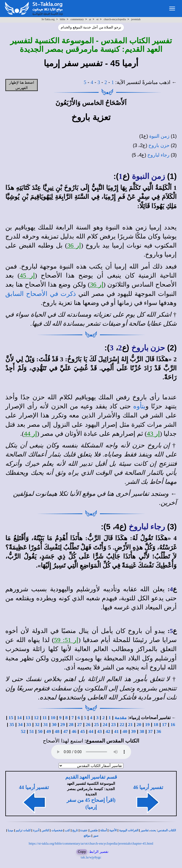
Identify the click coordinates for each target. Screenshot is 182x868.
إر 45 (27, 275)
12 (36, 718)
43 (100, 731)
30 (54, 725)
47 (65, 731)
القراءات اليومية (129, 830)
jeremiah (136, 19)
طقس (94, 830)
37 (150, 731)
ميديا (11, 830)
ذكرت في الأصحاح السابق (41, 294)
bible (63, 19)
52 (23, 731)
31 (46, 725)
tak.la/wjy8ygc (91, 857)
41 (116, 731)
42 (108, 731)
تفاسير (145, 830)
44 (91, 731)
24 (105, 725)
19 (147, 725)
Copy (82, 852)
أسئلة (104, 830)
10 (53, 718)
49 (49, 731)
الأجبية (113, 830)
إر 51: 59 (66, 640)
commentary (77, 19)
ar (90, 19)
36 (159, 731)
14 (19, 718)
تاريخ (75, 830)
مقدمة (121, 718)
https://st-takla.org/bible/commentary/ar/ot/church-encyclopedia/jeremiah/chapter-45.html (91, 843)
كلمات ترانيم (23, 830)
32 (37, 725)
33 (29, 725)
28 (71, 725)
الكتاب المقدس (167, 830)
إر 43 (153, 434)
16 (173, 725)
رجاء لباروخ (158, 155)
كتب (67, 830)
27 (80, 725)
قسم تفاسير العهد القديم (91, 777)
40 (125, 731)
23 (113, 725)
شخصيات (57, 830)
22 (122, 725)
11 (45, 718)
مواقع (87, 836)
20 (139, 725)
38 (142, 731)
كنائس (45, 830)
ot (98, 19)
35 (12, 725)
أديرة (36, 830)
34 (20, 725)
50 (40, 731)
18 (156, 725)
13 (28, 718)
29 (62, 725)
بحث (153, 830)
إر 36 (74, 245)
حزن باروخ (159, 145)
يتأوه (139, 406)
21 (130, 725)
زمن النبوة (159, 136)
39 (133, 731)
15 (11, 718)
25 (97, 725)
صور (96, 836)
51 (32, 731)
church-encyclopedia (115, 19)
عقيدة (84, 830)
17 (164, 725)
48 (57, 731)
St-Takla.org (48, 19)
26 (88, 725)
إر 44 (31, 434)
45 (82, 731)
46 (74, 731)
